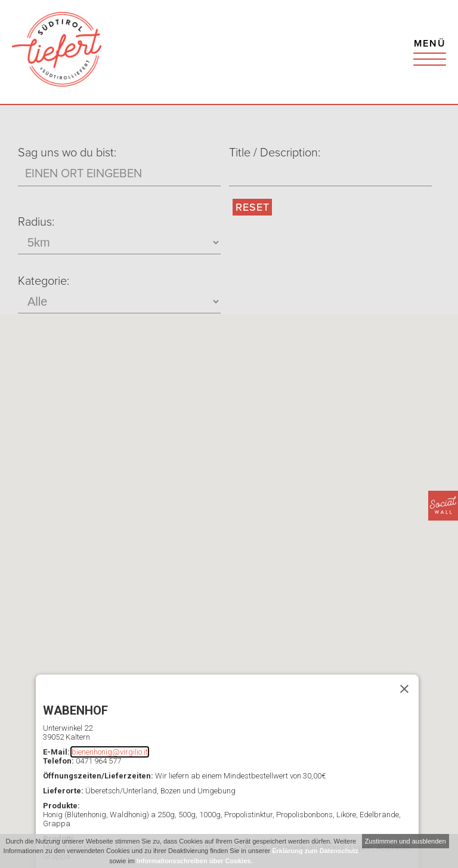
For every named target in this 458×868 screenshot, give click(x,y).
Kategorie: (44, 281)
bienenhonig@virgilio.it (110, 752)
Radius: (36, 222)
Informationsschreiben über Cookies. (194, 861)
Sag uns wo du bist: (67, 153)
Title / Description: (275, 153)
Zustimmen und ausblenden (406, 841)
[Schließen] (404, 689)
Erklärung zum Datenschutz (315, 851)
